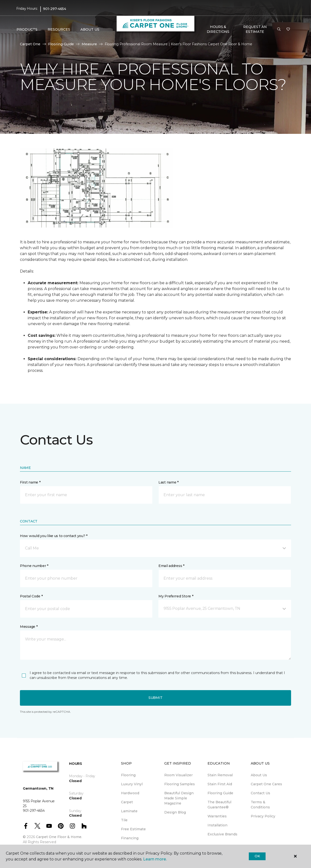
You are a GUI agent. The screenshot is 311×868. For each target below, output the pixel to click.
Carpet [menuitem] (127, 802)
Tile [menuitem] (124, 820)
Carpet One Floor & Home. (59, 837)
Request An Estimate (255, 29)
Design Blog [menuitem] (175, 812)
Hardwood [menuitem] (130, 793)
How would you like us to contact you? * (54, 536)
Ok (257, 856)
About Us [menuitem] (259, 775)
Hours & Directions (218, 29)
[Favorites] (288, 29)
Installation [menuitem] (217, 825)
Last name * (168, 482)
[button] (279, 29)
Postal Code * (31, 596)
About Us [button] (90, 29)
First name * (30, 482)
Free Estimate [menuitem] (133, 829)
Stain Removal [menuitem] (220, 775)
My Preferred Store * (176, 596)
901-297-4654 (55, 9)
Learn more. (155, 859)
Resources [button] (59, 29)
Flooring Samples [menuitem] (180, 784)
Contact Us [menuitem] (260, 793)
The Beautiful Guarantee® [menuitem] (219, 805)
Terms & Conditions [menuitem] (260, 805)
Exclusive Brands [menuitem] (222, 834)
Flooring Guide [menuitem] (220, 793)
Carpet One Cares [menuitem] (266, 784)
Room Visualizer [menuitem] (178, 775)
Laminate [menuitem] (129, 811)
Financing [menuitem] (130, 838)
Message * (29, 627)
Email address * (171, 566)
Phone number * (34, 566)
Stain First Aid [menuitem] (220, 784)
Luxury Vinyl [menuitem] (132, 784)
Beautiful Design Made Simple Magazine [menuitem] (179, 798)
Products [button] (27, 29)
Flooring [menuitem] (128, 775)
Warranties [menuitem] (217, 816)
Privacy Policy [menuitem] (263, 816)
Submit (155, 698)
